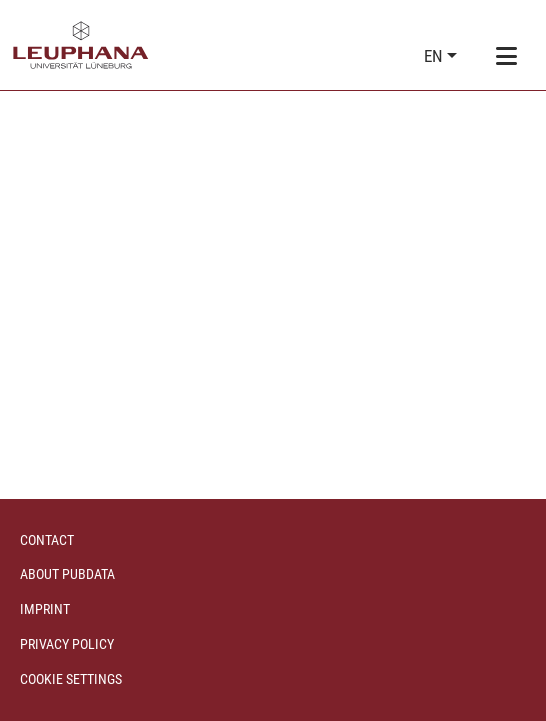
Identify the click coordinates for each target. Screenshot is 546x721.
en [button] (435, 56)
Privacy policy (67, 644)
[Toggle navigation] (506, 57)
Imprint (45, 609)
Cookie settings (71, 679)
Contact (47, 540)
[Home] (81, 45)
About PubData (67, 574)
